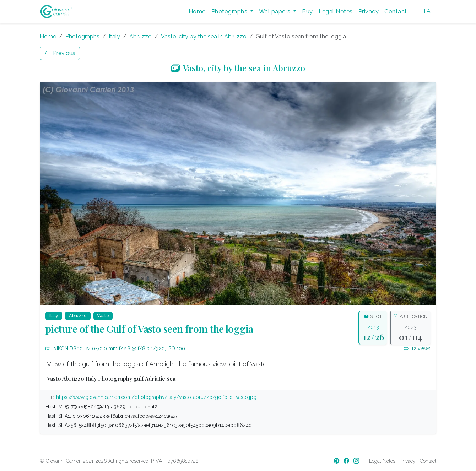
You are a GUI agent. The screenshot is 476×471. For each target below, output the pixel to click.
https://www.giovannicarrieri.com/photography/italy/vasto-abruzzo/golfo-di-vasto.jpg (156, 397)
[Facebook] (347, 461)
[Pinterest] (337, 461)
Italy (114, 36)
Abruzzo (140, 36)
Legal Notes (336, 12)
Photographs (82, 36)
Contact (396, 12)
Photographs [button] (230, 12)
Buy (307, 12)
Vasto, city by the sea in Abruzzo (204, 36)
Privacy (369, 12)
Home (197, 12)
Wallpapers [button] (275, 12)
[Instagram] (357, 461)
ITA (426, 11)
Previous (60, 53)
